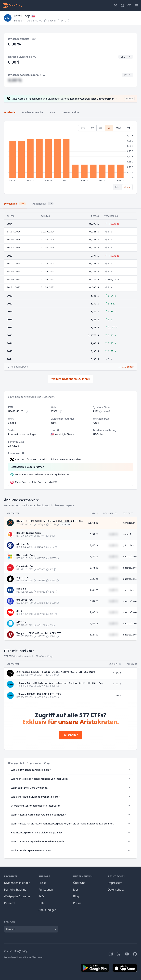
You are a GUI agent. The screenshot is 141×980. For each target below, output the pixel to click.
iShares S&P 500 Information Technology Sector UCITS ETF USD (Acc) (60, 683)
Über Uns (79, 883)
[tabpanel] (70, 158)
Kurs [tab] (53, 112)
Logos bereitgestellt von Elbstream (23, 957)
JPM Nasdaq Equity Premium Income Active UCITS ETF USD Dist (56, 671)
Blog (76, 896)
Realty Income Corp (29, 533)
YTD (83, 128)
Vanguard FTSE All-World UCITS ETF (39, 633)
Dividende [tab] (10, 112)
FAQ (41, 896)
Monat (127, 187)
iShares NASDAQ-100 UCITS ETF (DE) (39, 694)
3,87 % (94, 601)
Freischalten (70, 735)
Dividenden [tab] (15, 204)
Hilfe (42, 903)
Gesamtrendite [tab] (70, 112)
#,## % (15, 80)
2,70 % (117, 695)
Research (10, 903)
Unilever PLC (24, 599)
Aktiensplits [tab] (43, 204)
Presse (77, 903)
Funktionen (46, 890)
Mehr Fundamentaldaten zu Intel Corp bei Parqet (42, 474)
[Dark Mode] (122, 5)
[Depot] (129, 5)
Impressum (115, 883)
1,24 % (94, 635)
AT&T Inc (22, 622)
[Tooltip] (58, 430)
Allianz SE (23, 544)
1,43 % (117, 673)
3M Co (20, 611)
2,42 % (117, 684)
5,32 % (94, 534)
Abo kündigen (48, 910)
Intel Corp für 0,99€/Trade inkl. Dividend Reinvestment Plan (48, 459)
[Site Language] (116, 5)
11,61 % (93, 523)
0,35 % (94, 579)
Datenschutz (116, 890)
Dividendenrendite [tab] (33, 112)
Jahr (117, 187)
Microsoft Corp (26, 555)
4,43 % (94, 590)
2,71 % (94, 568)
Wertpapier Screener (17, 896)
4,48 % (94, 545)
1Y (92, 128)
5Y (109, 128)
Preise (43, 883)
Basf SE (21, 588)
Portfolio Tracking (15, 890)
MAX (118, 128)
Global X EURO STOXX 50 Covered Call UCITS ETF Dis (49, 521)
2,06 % (94, 612)
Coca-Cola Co (24, 566)
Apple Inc (22, 577)
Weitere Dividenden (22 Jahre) (70, 379)
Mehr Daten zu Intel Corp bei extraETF (36, 482)
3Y (101, 128)
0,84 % (94, 557)
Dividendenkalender (17, 883)
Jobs (76, 890)
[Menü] (136, 5)
